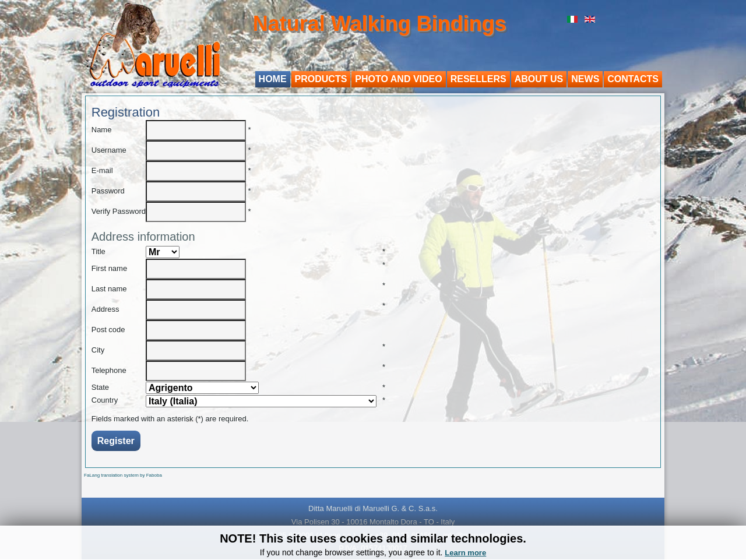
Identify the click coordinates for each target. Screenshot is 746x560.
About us (539, 79)
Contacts (633, 79)
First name (109, 268)
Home (273, 79)
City (98, 350)
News (585, 79)
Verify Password (119, 211)
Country (105, 400)
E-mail (102, 170)
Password (108, 191)
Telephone (109, 370)
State (100, 387)
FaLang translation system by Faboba (123, 475)
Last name (109, 289)
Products (321, 79)
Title (98, 251)
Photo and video (398, 79)
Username (109, 150)
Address (105, 309)
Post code (108, 330)
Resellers (478, 79)
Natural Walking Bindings (380, 24)
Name (102, 130)
